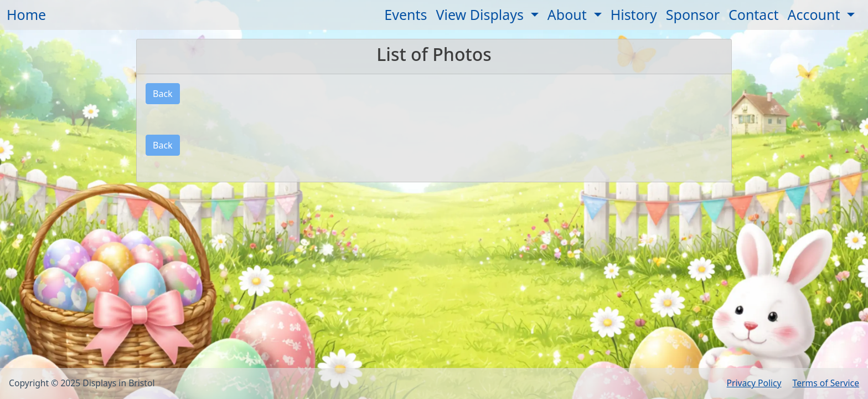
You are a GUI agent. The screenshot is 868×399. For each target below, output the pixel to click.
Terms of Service (826, 383)
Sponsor (693, 14)
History (634, 14)
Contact (753, 14)
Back (163, 94)
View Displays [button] (482, 14)
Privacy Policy (754, 383)
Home (26, 14)
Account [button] (815, 14)
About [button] (569, 14)
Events (405, 14)
